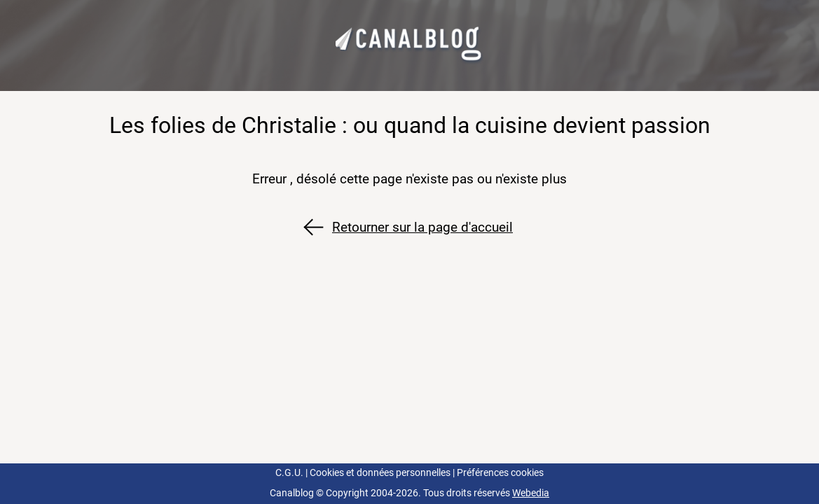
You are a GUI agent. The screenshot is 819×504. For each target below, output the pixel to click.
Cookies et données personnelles (380, 473)
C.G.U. (289, 473)
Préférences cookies (500, 473)
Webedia (531, 493)
